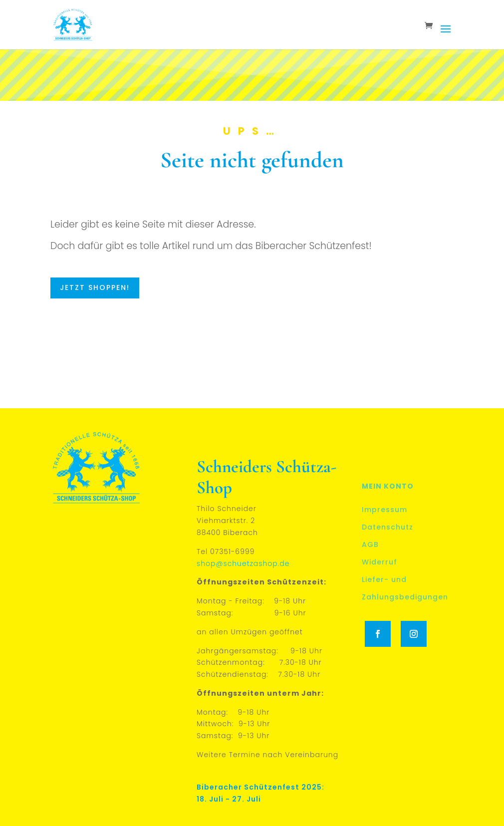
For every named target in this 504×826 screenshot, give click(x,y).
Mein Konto (388, 486)
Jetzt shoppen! (95, 287)
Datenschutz (387, 527)
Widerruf (379, 562)
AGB (370, 545)
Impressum (384, 510)
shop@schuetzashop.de (243, 563)
